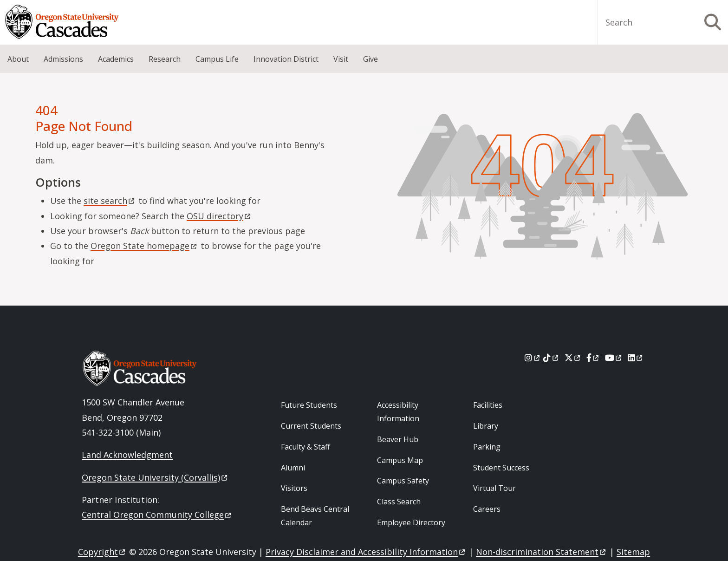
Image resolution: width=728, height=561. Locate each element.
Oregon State (144, 246)
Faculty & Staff (305, 447)
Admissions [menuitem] (63, 59)
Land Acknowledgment (127, 455)
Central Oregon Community (157, 515)
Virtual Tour (494, 488)
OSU (219, 216)
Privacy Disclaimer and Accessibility (366, 552)
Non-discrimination (542, 552)
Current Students (311, 426)
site (110, 201)
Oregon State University (155, 477)
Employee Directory (411, 522)
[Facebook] (593, 358)
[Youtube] (614, 358)
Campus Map (400, 460)
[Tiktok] (551, 358)
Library (486, 426)
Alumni (293, 468)
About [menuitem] (18, 59)
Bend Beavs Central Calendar (315, 516)
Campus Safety (403, 481)
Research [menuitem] (165, 59)
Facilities (488, 405)
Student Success (501, 468)
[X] (573, 358)
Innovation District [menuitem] (286, 59)
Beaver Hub (398, 439)
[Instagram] (533, 358)
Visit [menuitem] (341, 59)
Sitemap (633, 552)
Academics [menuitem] (116, 59)
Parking (487, 447)
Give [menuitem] (370, 59)
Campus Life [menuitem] (217, 59)
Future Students (309, 405)
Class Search (399, 502)
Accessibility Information (398, 412)
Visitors (294, 488)
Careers (487, 509)
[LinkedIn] (636, 358)
